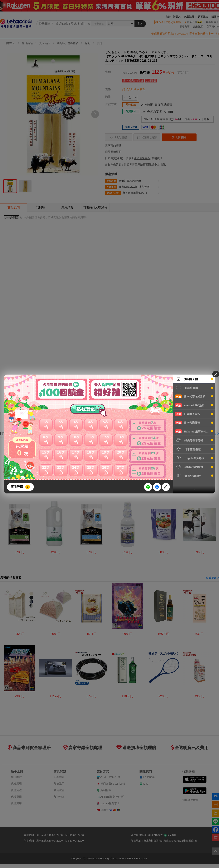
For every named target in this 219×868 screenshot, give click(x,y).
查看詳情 (17, 487)
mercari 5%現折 (194, 405)
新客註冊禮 (194, 388)
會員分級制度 (194, 476)
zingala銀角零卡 (194, 458)
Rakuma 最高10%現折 (194, 431)
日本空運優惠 (194, 449)
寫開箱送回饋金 (194, 467)
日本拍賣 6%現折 (194, 396)
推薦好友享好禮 (194, 440)
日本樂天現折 (194, 414)
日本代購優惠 (194, 422)
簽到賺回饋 (194, 379)
